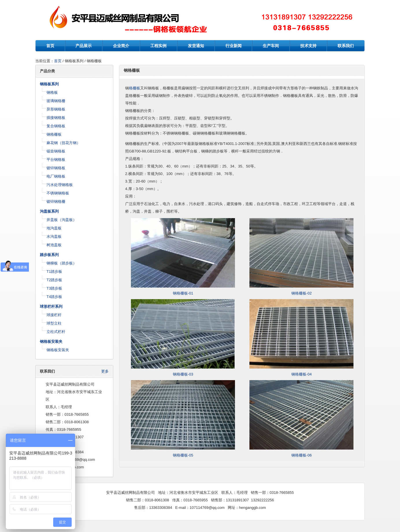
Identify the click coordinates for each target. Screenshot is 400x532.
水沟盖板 (54, 236)
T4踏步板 (54, 297)
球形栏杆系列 (51, 307)
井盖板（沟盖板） (62, 220)
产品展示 (84, 46)
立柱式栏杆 (56, 332)
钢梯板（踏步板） (62, 263)
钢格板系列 (49, 84)
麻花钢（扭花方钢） (63, 143)
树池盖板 (54, 245)
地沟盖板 (54, 228)
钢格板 (52, 92)
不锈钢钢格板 (58, 193)
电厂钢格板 (56, 176)
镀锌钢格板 (56, 168)
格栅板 (135, 88)
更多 (105, 371)
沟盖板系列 (49, 211)
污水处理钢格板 (60, 185)
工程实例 (158, 46)
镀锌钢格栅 (56, 201)
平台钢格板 (56, 160)
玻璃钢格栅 (56, 101)
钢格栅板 (54, 134)
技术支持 (308, 46)
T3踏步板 (54, 288)
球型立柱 (54, 323)
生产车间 (271, 46)
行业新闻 (234, 46)
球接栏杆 (54, 315)
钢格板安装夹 (51, 342)
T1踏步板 (54, 271)
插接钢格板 (56, 118)
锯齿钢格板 (56, 151)
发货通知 (196, 46)
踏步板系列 (49, 255)
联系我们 (346, 46)
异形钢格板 (56, 109)
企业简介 (121, 46)
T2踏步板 (54, 280)
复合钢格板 (56, 126)
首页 (50, 46)
